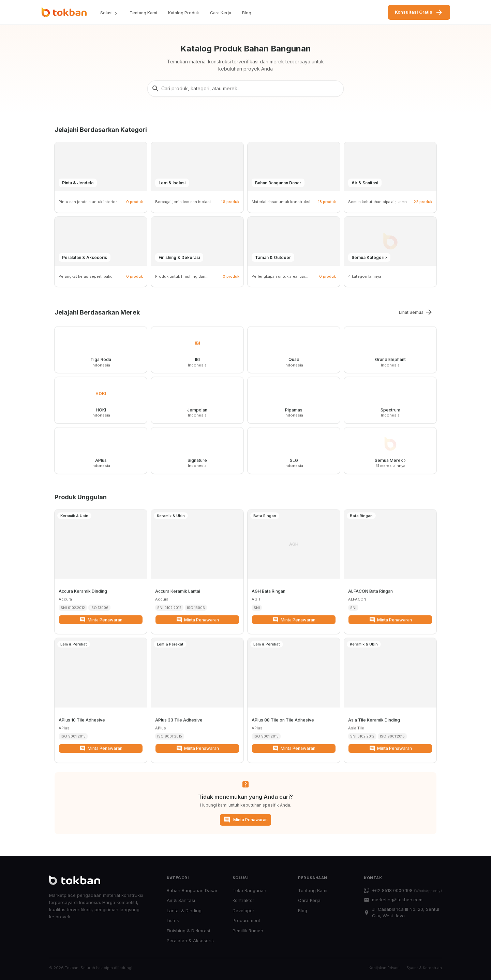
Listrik (173, 920)
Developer (243, 910)
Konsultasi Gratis (419, 12)
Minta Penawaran (101, 625)
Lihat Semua (416, 312)
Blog (247, 13)
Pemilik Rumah (248, 931)
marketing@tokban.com (393, 900)
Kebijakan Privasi (384, 968)
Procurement (246, 920)
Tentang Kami (143, 13)
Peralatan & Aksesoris (190, 940)
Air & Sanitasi (181, 900)
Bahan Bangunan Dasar (192, 890)
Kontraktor (243, 900)
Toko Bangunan (249, 890)
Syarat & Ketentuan (424, 968)
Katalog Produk (184, 13)
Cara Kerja (221, 13)
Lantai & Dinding (184, 910)
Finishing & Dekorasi (188, 931)
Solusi (109, 13)
